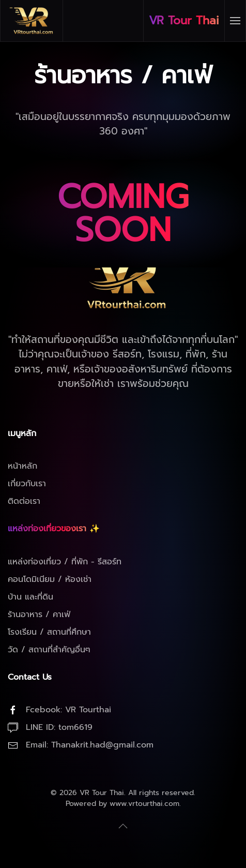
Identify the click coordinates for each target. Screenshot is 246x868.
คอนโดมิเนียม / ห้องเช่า (50, 579)
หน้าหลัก (22, 466)
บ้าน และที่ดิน (30, 597)
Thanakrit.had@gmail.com (102, 745)
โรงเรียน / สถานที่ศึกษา (49, 632)
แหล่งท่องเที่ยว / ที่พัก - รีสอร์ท (65, 562)
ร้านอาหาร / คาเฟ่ (39, 615)
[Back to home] (32, 21)
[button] (235, 21)
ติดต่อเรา (24, 501)
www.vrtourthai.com (144, 804)
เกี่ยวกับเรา (27, 484)
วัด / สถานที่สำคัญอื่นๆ (49, 650)
